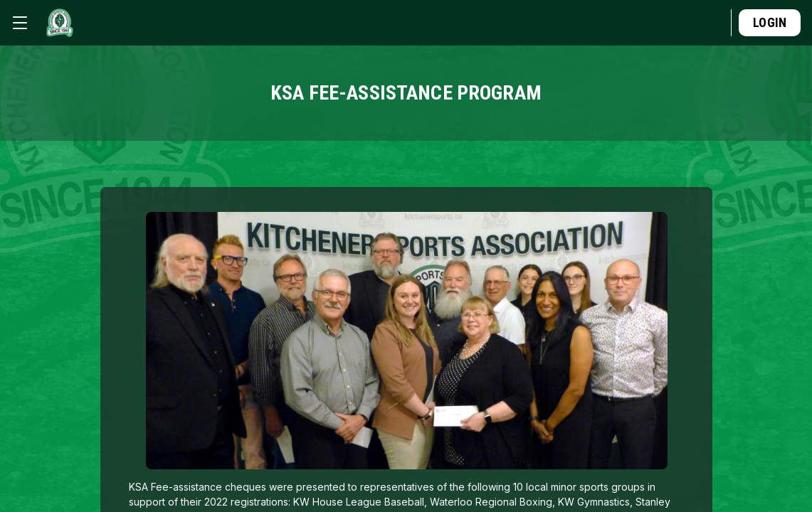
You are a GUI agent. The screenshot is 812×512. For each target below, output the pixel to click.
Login (770, 22)
